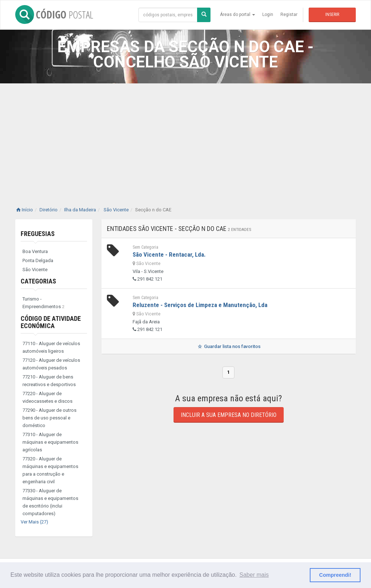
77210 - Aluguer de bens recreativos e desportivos (49, 381)
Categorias (38, 281)
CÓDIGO (54, 15)
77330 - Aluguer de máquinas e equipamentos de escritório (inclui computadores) (50, 502)
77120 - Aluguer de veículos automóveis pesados (51, 364)
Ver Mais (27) (34, 522)
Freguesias (38, 234)
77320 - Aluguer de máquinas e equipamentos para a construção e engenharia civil (50, 470)
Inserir (332, 15)
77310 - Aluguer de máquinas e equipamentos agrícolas (50, 442)
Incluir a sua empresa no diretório (229, 415)
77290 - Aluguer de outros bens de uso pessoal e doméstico (49, 418)
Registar (289, 15)
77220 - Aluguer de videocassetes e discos (47, 397)
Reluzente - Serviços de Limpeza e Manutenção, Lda (200, 305)
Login (268, 15)
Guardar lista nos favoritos (228, 346)
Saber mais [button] (254, 575)
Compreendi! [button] (335, 575)
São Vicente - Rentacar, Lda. (169, 254)
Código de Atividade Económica (51, 322)
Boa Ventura (35, 251)
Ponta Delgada (38, 260)
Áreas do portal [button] (237, 15)
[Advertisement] (185, 138)
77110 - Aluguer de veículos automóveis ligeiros (51, 347)
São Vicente (35, 270)
